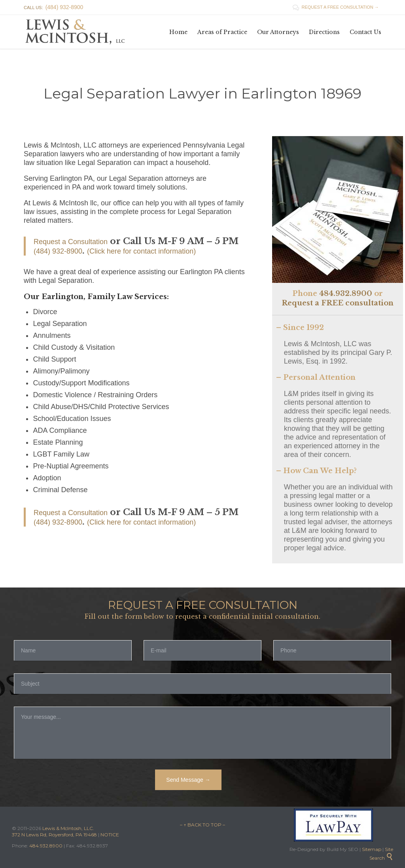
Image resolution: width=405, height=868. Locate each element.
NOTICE (110, 835)
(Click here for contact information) (141, 251)
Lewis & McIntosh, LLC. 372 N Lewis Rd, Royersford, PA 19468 (55, 831)
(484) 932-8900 (58, 251)
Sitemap (371, 849)
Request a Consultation (71, 242)
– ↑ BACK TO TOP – (202, 825)
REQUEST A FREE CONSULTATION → (336, 7)
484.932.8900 (346, 294)
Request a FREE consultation (338, 303)
